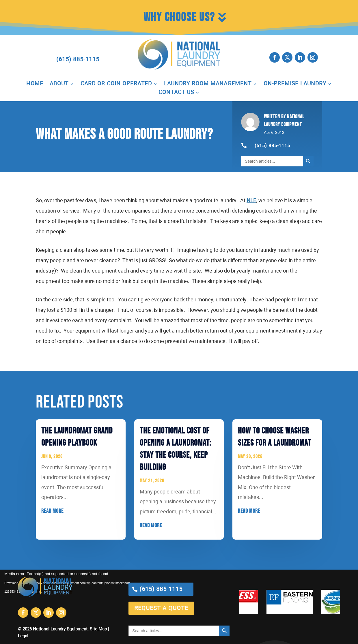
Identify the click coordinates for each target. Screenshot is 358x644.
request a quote (161, 608)
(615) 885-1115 (78, 59)
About (59, 84)
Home (35, 84)
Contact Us (176, 93)
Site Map (98, 629)
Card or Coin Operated (116, 84)
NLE (251, 201)
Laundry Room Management (208, 84)
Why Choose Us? (179, 17)
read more (52, 511)
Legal (23, 636)
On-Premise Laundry (295, 84)
